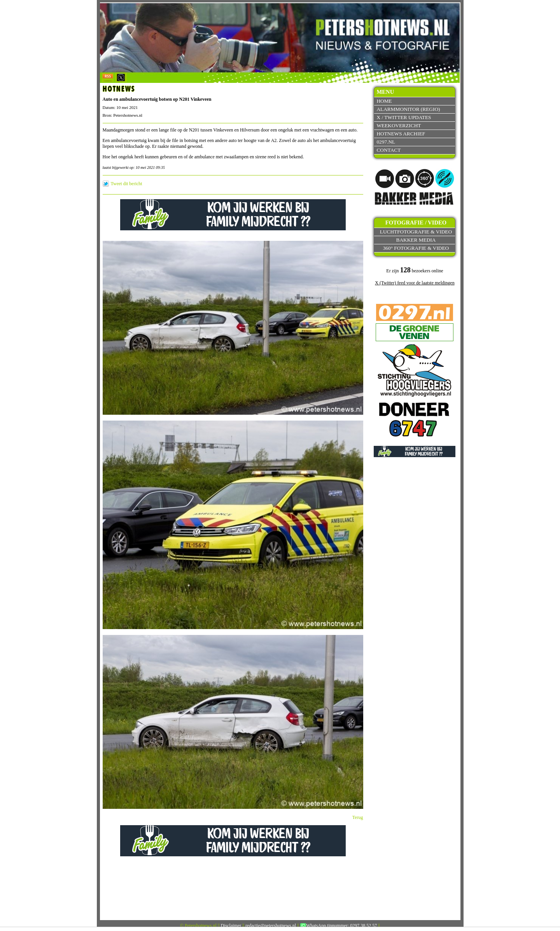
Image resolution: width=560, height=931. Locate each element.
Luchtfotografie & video (416, 232)
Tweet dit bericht (127, 184)
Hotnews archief (401, 134)
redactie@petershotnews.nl (271, 926)
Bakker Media (416, 240)
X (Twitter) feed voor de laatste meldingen (415, 283)
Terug (358, 817)
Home (384, 101)
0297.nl (386, 142)
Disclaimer (231, 926)
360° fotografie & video (416, 248)
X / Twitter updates (404, 117)
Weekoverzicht (399, 125)
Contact (388, 150)
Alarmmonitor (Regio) (408, 109)
